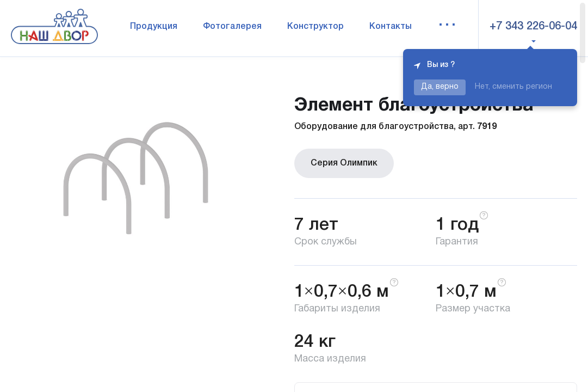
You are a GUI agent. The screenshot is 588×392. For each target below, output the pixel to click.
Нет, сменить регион (513, 87)
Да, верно (440, 87)
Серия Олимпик (344, 163)
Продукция (154, 27)
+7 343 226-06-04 (533, 27)
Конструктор (315, 27)
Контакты (391, 27)
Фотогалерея (232, 27)
